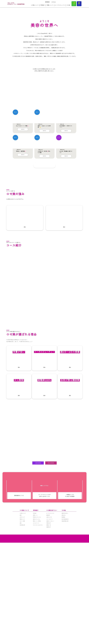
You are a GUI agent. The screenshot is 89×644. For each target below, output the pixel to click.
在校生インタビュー (50, 632)
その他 (69, 5)
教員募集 (63, 628)
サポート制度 (22, 632)
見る (25, 311)
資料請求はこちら (19, 589)
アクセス (54, 2)
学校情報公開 (22, 636)
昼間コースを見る (19, 362)
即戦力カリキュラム (37, 628)
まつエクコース (36, 634)
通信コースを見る (19, 399)
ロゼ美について (35, 5)
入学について (22, 628)
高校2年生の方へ (65, 624)
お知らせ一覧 (49, 628)
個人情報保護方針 (65, 630)
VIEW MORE (38, 554)
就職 (21, 634)
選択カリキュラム (37, 630)
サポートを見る (19, 514)
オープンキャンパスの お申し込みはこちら (44, 589)
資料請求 (48, 2)
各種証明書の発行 (65, 632)
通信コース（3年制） (37, 632)
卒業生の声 (49, 634)
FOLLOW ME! (51, 554)
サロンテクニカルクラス (38, 636)
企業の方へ (64, 626)
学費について (50, 5)
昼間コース (35, 626)
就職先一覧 (49, 636)
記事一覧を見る (42, 236)
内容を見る (23, 202)
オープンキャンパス (60, 5)
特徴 (21, 626)
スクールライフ (49, 630)
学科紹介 (43, 5)
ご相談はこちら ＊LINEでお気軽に (70, 589)
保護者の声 (49, 638)
